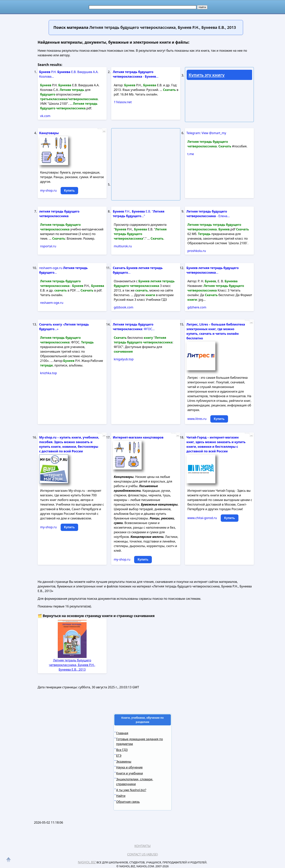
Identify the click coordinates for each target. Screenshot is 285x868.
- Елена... (208, 214)
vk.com (45, 116)
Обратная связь (128, 802)
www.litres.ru (197, 419)
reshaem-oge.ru (52, 303)
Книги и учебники (130, 773)
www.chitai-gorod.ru (202, 518)
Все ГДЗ (122, 750)
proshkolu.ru (197, 251)
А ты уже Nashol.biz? (131, 790)
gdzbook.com (124, 307)
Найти (121, 796)
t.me (191, 154)
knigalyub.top (124, 359)
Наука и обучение (130, 767)
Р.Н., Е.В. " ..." (139, 214)
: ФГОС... (134, 327)
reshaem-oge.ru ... (64, 270)
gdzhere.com (197, 307)
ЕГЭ (119, 756)
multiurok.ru (123, 246)
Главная (122, 733)
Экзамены (124, 762)
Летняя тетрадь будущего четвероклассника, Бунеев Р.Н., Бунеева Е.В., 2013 (72, 665)
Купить (69, 191)
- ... (136, 74)
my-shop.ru (48, 190)
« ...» (64, 327)
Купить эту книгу (207, 75)
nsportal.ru (48, 246)
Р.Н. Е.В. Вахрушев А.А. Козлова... (69, 74)
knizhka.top (49, 373)
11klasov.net (123, 102)
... (104, 131)
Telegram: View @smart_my (206, 133)
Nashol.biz (87, 862)
